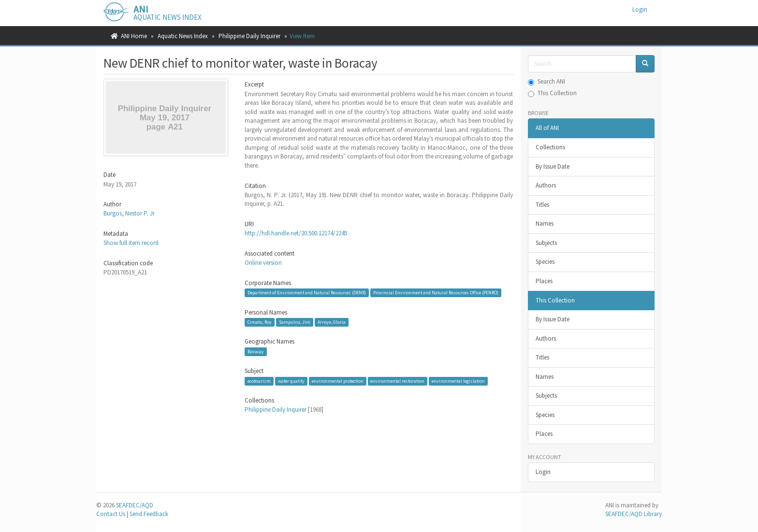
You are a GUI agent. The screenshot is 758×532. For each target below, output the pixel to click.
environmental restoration (397, 381)
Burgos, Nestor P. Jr (129, 213)
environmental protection (338, 381)
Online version (263, 263)
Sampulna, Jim (295, 322)
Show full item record (131, 243)
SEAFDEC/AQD (135, 505)
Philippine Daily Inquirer (249, 36)
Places (544, 281)
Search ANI (547, 81)
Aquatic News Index (183, 36)
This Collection (552, 93)
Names (545, 223)
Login (543, 472)
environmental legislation (458, 381)
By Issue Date (553, 166)
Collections (550, 147)
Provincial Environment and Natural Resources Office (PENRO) (436, 293)
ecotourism (259, 381)
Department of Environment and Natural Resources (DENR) (307, 293)
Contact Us (111, 514)
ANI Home (134, 36)
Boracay (256, 352)
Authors (546, 185)
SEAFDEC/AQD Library (634, 514)
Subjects (546, 243)
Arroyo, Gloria (332, 322)
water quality (291, 381)
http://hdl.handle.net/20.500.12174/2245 (296, 233)
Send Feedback (149, 514)
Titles (542, 205)
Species (545, 262)
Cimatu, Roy (260, 322)
